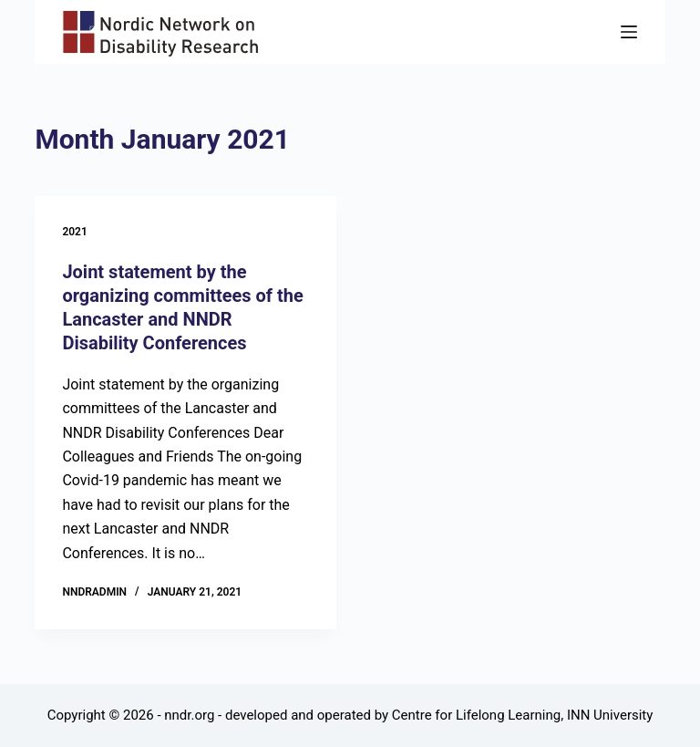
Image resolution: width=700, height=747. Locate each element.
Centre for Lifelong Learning (476, 715)
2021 (74, 232)
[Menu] (629, 32)
